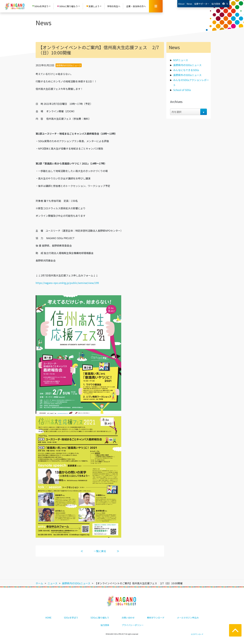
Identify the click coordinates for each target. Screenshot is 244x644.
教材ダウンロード (156, 618)
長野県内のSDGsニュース (69, 65)
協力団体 (216, 4)
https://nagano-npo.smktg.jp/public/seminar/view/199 (67, 283)
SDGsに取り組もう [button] (67, 6)
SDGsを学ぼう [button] (40, 6)
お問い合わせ (128, 618)
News (189, 4)
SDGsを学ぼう (71, 618)
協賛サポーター (202, 4)
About (181, 4)
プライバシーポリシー (133, 625)
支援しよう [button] (93, 6)
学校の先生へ (114, 6)
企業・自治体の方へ (136, 6)
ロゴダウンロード (197, 634)
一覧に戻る (100, 551)
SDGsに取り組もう (100, 618)
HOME (48, 618)
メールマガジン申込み (188, 618)
